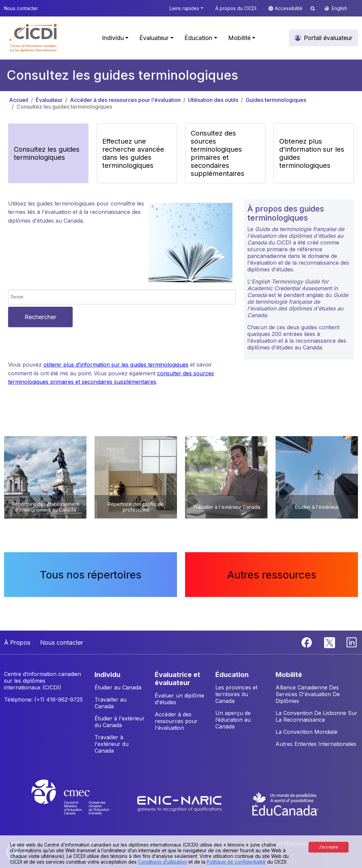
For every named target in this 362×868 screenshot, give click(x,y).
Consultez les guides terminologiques (64, 107)
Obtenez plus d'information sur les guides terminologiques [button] (312, 153)
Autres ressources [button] (272, 575)
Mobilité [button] (239, 38)
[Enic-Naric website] (180, 803)
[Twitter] (330, 642)
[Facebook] (307, 642)
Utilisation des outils (213, 100)
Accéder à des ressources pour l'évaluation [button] (176, 721)
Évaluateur (49, 100)
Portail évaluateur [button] (328, 38)
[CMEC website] (79, 803)
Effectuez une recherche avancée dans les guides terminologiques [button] (133, 153)
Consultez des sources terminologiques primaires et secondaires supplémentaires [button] (218, 153)
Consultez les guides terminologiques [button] (47, 153)
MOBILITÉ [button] (289, 675)
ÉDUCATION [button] (232, 675)
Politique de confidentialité (236, 862)
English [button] (339, 8)
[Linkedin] (352, 642)
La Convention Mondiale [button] (306, 732)
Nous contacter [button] (21, 8)
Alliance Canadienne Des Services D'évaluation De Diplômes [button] (308, 694)
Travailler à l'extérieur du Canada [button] (112, 744)
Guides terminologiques (276, 100)
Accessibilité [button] (289, 8)
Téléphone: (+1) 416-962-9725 (43, 700)
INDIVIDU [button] (107, 675)
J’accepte (328, 847)
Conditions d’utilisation (162, 862)
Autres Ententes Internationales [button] (316, 744)
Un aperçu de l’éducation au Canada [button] (233, 720)
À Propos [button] (17, 643)
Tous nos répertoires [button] (91, 575)
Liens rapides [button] (184, 8)
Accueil (19, 100)
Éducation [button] (198, 38)
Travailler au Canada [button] (111, 703)
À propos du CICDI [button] (236, 8)
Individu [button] (113, 38)
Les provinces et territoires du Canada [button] (236, 694)
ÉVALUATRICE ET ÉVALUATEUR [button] (177, 679)
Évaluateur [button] (154, 38)
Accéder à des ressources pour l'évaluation (125, 100)
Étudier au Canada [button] (118, 687)
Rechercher (40, 317)
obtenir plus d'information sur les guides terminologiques (116, 365)
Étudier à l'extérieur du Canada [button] (120, 722)
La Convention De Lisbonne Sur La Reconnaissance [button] (316, 716)
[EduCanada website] (285, 803)
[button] (33, 38)
